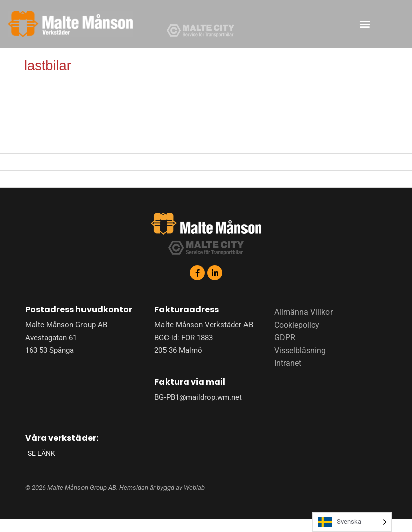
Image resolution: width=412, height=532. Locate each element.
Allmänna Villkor (303, 312)
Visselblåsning (300, 351)
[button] (365, 24)
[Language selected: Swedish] (352, 522)
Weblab (194, 487)
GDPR (285, 337)
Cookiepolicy (297, 325)
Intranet (288, 363)
